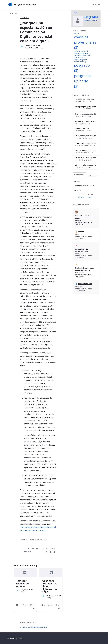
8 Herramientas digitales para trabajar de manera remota (85, 150)
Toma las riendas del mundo (23, 584)
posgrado (24, 540)
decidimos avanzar (81, 51)
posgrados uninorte (83, 81)
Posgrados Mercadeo (33, 45)
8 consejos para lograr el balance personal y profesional (85, 143)
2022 (77, 33)
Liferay (21, 638)
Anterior (91, 194)
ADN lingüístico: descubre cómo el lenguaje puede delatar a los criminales (85, 165)
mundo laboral (80, 62)
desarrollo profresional (38, 540)
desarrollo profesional (82, 53)
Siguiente (81, 198)
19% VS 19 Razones (82, 129)
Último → (91, 198)
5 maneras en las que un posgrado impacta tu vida (85, 136)
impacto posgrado (81, 60)
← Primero (81, 194)
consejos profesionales (85, 42)
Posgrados (24, 17)
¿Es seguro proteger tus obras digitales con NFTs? (85, 107)
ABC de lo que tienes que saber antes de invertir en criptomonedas (85, 158)
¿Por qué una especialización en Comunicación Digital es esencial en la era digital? (85, 114)
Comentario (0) (34, 548)
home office (79, 57)
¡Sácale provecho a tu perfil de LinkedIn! (85, 99)
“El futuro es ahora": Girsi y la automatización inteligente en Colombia (85, 121)
